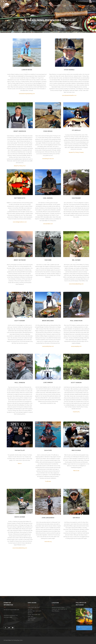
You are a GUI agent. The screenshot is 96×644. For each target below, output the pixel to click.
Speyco (20, 463)
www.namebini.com (48, 224)
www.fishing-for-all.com (48, 159)
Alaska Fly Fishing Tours (20, 166)
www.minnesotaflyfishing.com (76, 284)
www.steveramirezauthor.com (69, 95)
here (11, 617)
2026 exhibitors (15, 610)
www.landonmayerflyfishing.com (27, 94)
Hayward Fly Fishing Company (76, 152)
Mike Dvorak (76, 471)
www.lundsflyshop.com (48, 346)
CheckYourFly (76, 412)
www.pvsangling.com (76, 346)
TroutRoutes (48, 481)
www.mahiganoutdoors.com (20, 222)
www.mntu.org (48, 542)
